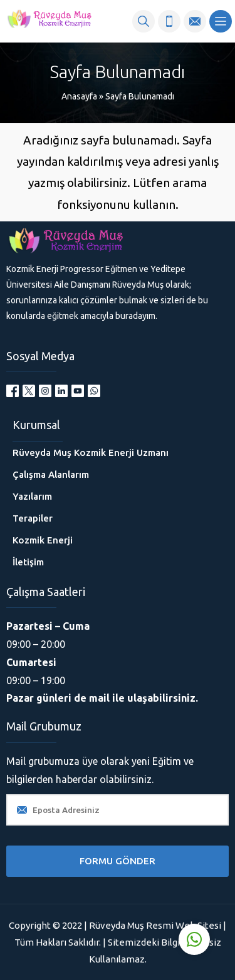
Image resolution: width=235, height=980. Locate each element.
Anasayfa (79, 96)
